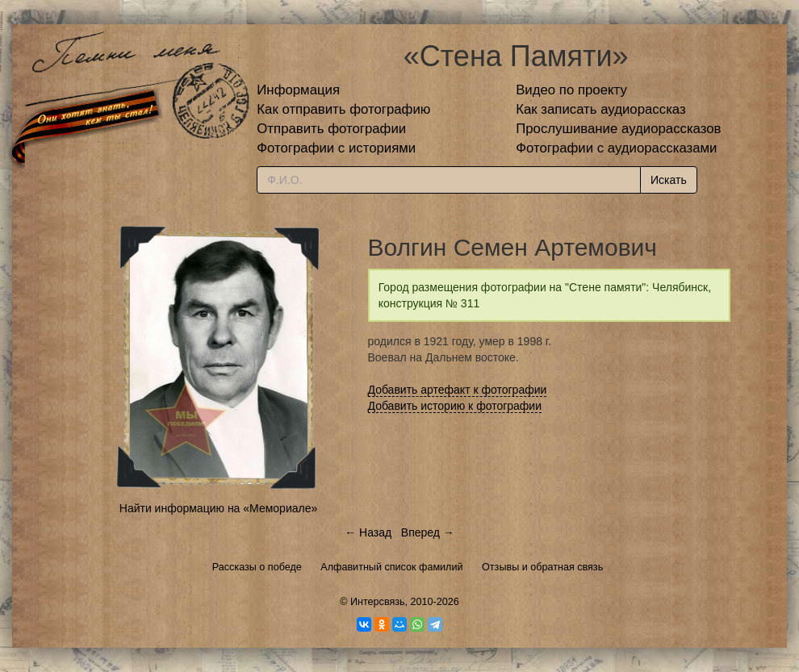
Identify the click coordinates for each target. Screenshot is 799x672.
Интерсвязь (378, 602)
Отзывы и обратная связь (542, 567)
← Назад (368, 532)
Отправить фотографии (331, 129)
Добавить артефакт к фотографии (458, 390)
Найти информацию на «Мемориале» (218, 508)
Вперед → (428, 532)
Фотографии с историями (336, 148)
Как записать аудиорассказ (601, 109)
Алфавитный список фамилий (391, 567)
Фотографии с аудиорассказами (616, 148)
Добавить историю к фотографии (455, 406)
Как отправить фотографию (343, 109)
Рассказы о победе (257, 567)
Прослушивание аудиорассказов (618, 129)
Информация (298, 90)
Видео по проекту (571, 90)
